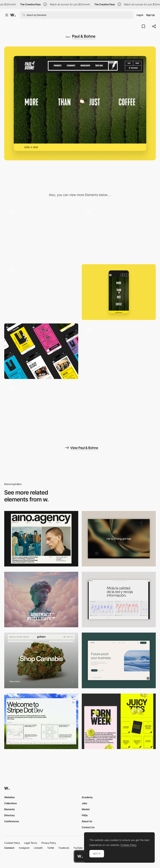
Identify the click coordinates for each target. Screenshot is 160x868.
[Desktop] (41, 539)
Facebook (64, 848)
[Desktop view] (119, 721)
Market (86, 809)
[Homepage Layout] (119, 351)
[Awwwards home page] (80, 856)
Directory (10, 815)
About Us (87, 821)
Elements (9, 809)
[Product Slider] (41, 233)
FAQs (85, 815)
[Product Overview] (41, 410)
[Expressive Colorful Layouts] (41, 351)
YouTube (78, 848)
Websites (9, 797)
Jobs (84, 803)
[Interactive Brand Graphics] (41, 292)
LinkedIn (38, 848)
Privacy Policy (49, 843)
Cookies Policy (12, 843)
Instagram (24, 848)
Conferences (12, 821)
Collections (11, 803)
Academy (87, 797)
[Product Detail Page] (119, 233)
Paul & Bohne (84, 36)
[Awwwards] (13, 15)
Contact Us (88, 827)
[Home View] (119, 539)
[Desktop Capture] (119, 660)
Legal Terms (31, 843)
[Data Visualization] (119, 600)
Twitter (51, 848)
